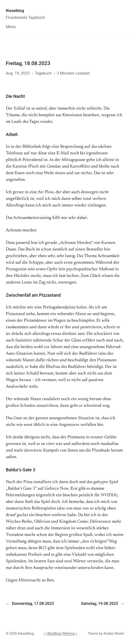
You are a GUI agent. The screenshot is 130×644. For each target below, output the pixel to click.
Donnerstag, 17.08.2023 (33, 604)
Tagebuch (43, 73)
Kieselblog (15, 11)
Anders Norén (114, 633)
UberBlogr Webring (61, 633)
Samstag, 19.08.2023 (99, 604)
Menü (11, 27)
